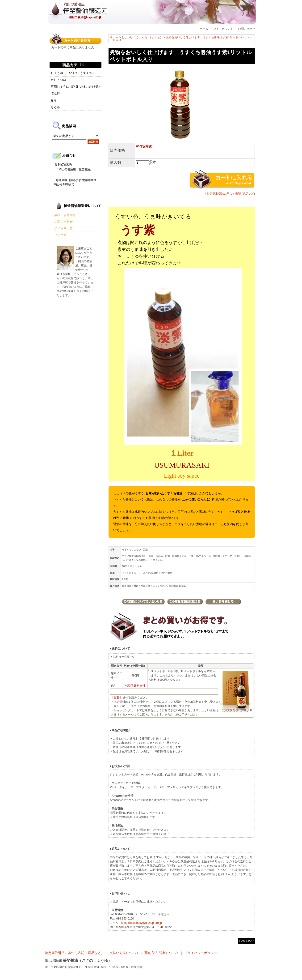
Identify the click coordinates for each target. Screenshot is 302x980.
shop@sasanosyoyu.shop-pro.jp (142, 923)
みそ (54, 100)
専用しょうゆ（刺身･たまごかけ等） (76, 87)
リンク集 (60, 235)
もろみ (55, 107)
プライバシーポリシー (201, 953)
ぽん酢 (55, 93)
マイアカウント (223, 29)
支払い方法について (124, 953)
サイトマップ (63, 228)
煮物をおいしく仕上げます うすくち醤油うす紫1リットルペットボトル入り (181, 39)
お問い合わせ (247, 29)
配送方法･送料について (162, 953)
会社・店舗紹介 (65, 215)
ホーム (204, 29)
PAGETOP (246, 941)
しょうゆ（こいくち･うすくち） (142, 37)
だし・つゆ (58, 80)
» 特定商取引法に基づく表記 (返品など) (230, 194)
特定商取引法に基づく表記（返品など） (75, 953)
